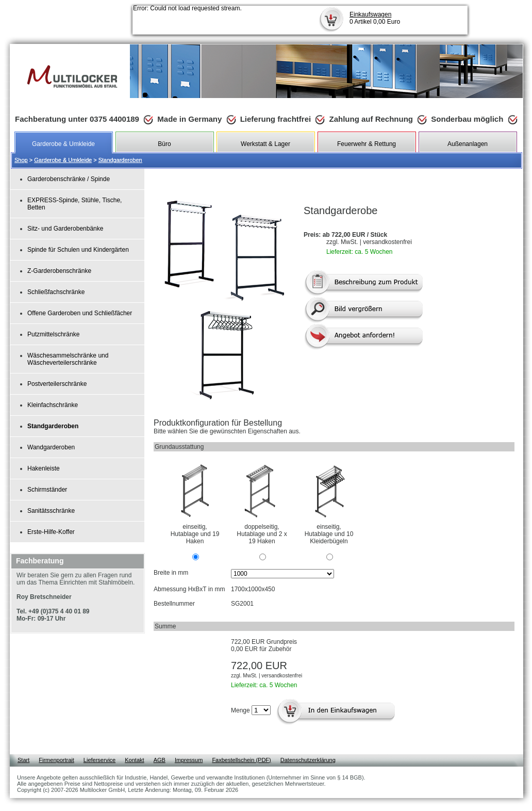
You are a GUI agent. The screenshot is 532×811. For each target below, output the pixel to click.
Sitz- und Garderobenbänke (65, 229)
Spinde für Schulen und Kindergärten (78, 250)
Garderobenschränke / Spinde (69, 179)
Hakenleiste (44, 468)
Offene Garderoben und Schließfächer (80, 313)
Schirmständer (47, 490)
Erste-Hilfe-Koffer (51, 532)
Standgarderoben (120, 160)
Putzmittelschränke (53, 334)
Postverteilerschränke (57, 384)
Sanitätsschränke (51, 511)
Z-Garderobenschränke (59, 271)
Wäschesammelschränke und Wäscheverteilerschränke (68, 359)
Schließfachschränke (56, 292)
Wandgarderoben (51, 447)
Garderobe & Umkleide (63, 160)
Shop (21, 160)
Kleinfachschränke (53, 405)
